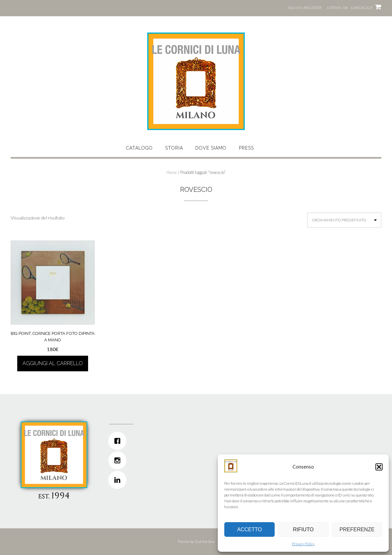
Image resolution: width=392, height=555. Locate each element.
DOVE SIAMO (211, 148)
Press (246, 148)
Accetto (250, 529)
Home (172, 172)
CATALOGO (139, 148)
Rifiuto (303, 529)
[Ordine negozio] (344, 220)
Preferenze (357, 529)
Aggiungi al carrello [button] (53, 363)
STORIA (174, 148)
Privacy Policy (303, 544)
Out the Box (205, 542)
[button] (379, 467)
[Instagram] (153, 460)
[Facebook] (153, 441)
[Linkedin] (153, 480)
